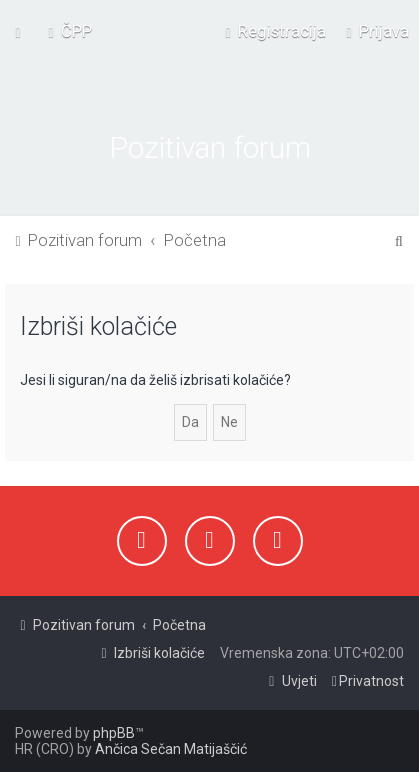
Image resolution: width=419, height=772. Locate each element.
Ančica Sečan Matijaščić (171, 749)
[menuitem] (67, 31)
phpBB (114, 733)
